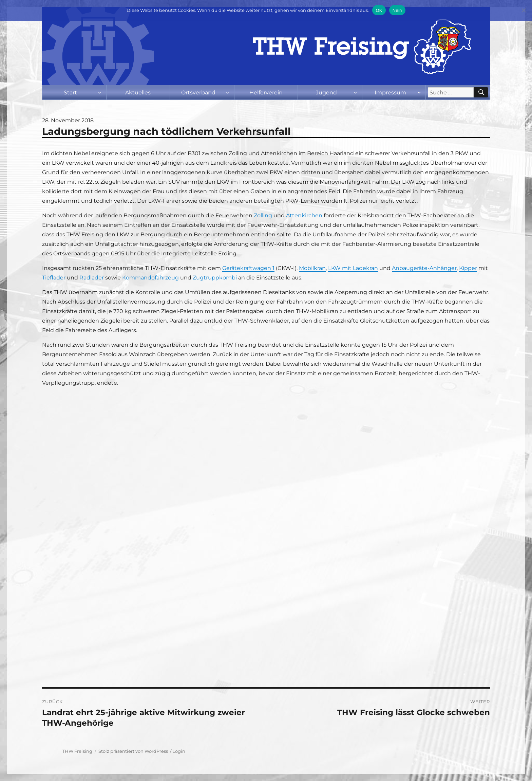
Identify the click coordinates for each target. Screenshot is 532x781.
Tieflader (54, 278)
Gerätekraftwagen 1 (248, 268)
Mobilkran (312, 268)
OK (379, 10)
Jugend (326, 93)
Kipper (468, 268)
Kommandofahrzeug (150, 278)
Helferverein (266, 93)
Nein (397, 10)
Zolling (263, 215)
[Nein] (524, 10)
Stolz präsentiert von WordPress (133, 751)
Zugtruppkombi (215, 278)
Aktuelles (138, 93)
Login (179, 751)
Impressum (390, 93)
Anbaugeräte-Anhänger (424, 268)
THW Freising (77, 751)
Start (70, 93)
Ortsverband (198, 93)
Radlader (92, 278)
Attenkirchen (304, 215)
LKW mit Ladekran (353, 268)
